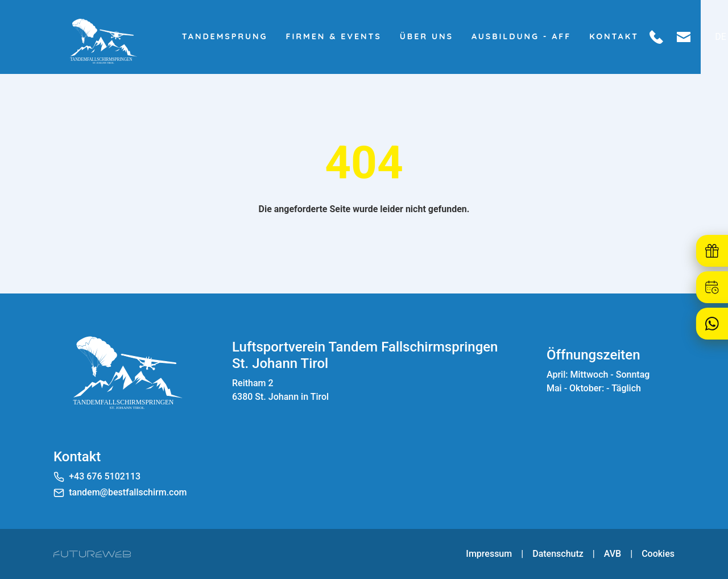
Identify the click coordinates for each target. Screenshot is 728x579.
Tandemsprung (242, 36)
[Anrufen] (673, 37)
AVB (613, 554)
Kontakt (632, 36)
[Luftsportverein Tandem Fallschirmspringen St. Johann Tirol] (125, 371)
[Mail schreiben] (701, 37)
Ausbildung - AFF (538, 36)
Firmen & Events (351, 36)
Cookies (658, 554)
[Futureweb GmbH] (92, 554)
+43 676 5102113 (105, 476)
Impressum (489, 554)
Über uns (444, 36)
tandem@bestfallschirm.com (128, 492)
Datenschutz (558, 554)
